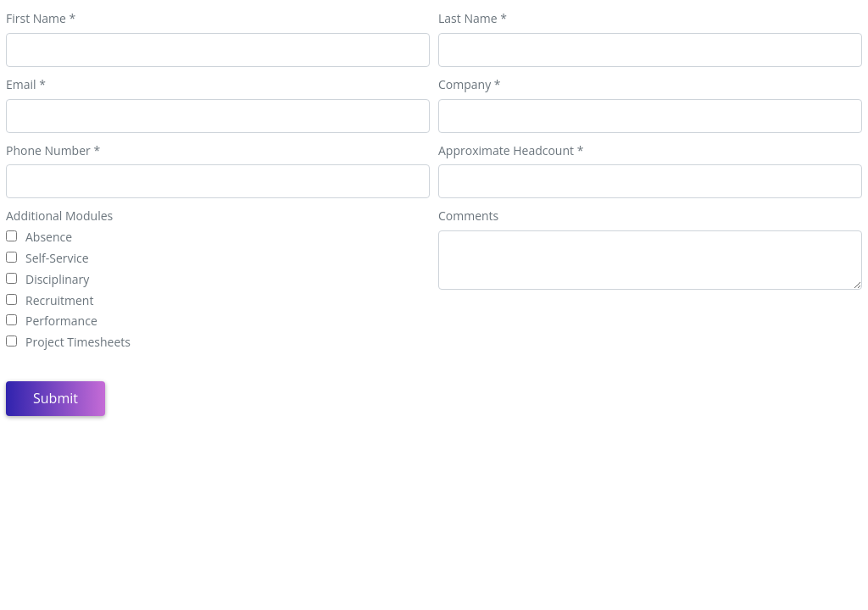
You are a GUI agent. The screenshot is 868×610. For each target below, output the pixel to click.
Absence (49, 238)
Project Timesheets (78, 343)
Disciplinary (57, 280)
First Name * (41, 19)
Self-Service (57, 259)
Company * (470, 85)
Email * (26, 85)
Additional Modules (59, 216)
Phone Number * (53, 151)
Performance (61, 322)
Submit (56, 398)
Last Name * (473, 19)
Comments (468, 216)
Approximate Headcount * (511, 151)
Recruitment (59, 301)
